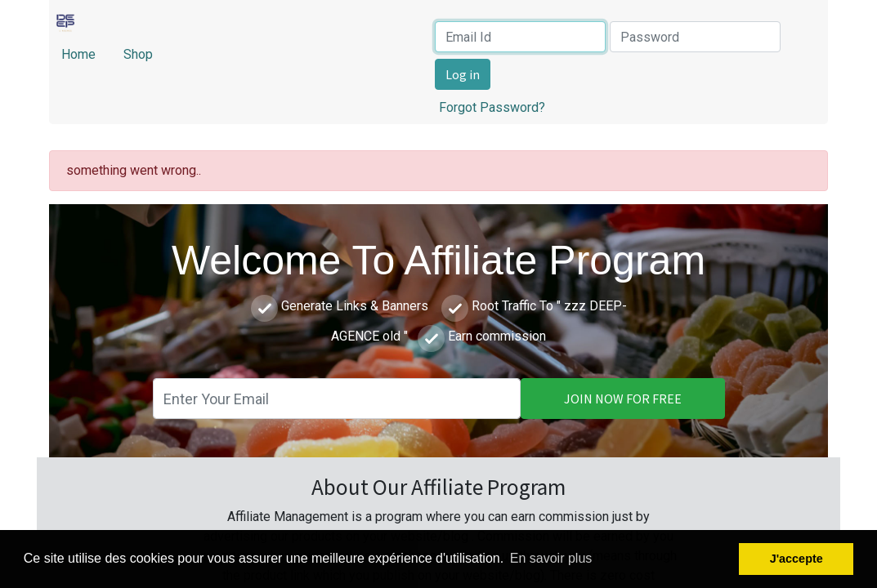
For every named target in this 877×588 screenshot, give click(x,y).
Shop (138, 54)
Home (80, 54)
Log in (463, 74)
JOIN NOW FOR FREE (623, 399)
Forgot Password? (492, 107)
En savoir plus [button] (551, 558)
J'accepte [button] (796, 559)
